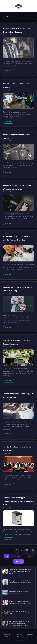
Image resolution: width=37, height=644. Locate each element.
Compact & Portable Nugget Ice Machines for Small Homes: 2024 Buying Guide (18, 501)
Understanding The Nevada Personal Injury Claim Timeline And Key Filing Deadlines (20, 571)
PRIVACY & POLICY (7, 635)
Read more (9, 71)
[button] (32, 17)
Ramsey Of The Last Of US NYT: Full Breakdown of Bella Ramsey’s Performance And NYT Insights (20, 623)
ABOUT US (20, 635)
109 (19, 556)
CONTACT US (30, 635)
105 (27, 550)
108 (13, 556)
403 (30, 556)
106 (33, 550)
